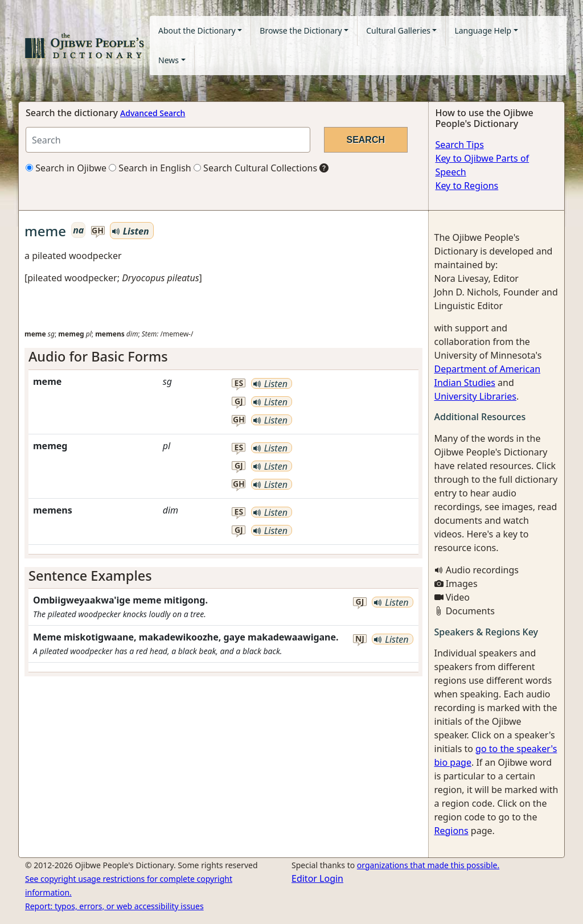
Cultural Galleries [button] (398, 30)
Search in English (150, 168)
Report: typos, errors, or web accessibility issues (114, 906)
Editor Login (317, 878)
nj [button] (360, 639)
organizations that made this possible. (428, 865)
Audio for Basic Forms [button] (98, 356)
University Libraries (475, 396)
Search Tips (460, 145)
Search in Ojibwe (66, 168)
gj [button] (239, 402)
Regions (451, 831)
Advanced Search (153, 113)
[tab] (223, 356)
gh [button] (98, 231)
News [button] (169, 60)
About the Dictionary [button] (197, 30)
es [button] (239, 383)
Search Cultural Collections (255, 168)
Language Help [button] (483, 30)
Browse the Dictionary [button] (301, 30)
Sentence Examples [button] (90, 576)
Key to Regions (467, 186)
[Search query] (168, 140)
